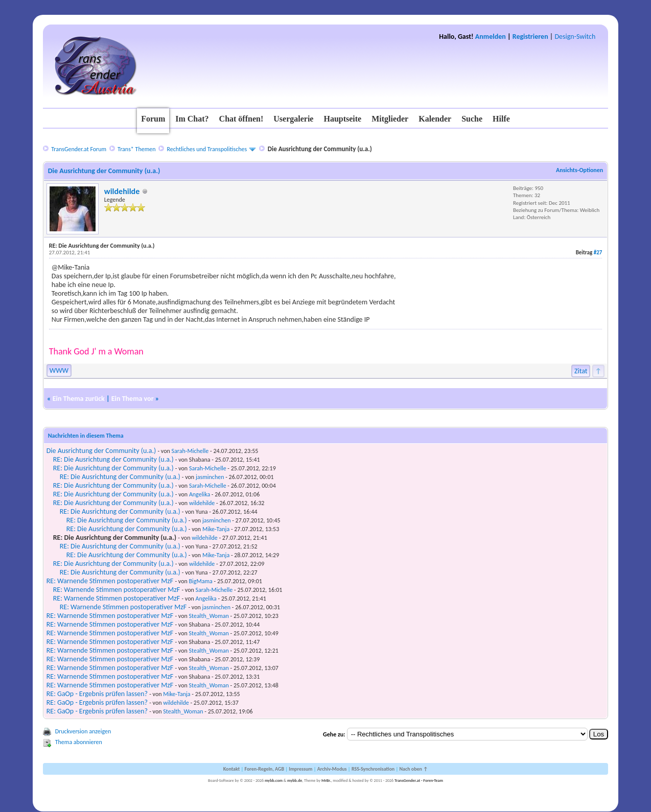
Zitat (581, 371)
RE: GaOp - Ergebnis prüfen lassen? (97, 694)
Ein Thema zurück (79, 399)
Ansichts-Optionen (579, 170)
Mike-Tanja (216, 529)
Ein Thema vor (133, 399)
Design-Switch (575, 37)
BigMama (201, 581)
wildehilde (122, 191)
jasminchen (210, 477)
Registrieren (530, 37)
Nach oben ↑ (413, 769)
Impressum (300, 769)
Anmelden (491, 37)
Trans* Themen (136, 149)
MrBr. (326, 780)
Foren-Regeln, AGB (264, 769)
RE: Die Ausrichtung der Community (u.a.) (113, 459)
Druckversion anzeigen (83, 731)
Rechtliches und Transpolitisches (207, 149)
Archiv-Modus (332, 769)
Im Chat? (192, 119)
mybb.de (295, 780)
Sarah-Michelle (190, 451)
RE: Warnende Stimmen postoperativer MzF (110, 581)
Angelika (200, 494)
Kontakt (231, 769)
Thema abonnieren (79, 742)
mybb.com (274, 780)
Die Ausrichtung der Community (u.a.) (101, 451)
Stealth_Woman (209, 616)
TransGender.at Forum (79, 149)
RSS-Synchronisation (373, 769)
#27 (598, 253)
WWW (59, 371)
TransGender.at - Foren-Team (419, 780)
